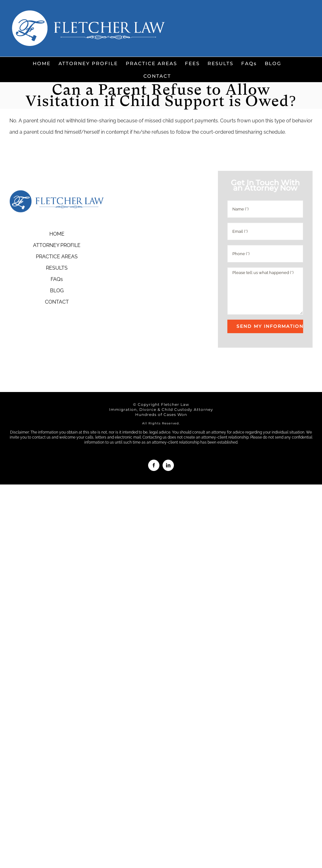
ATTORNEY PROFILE (57, 245)
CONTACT (57, 302)
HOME (57, 234)
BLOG (57, 291)
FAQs (57, 279)
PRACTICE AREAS (57, 257)
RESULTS (57, 268)
